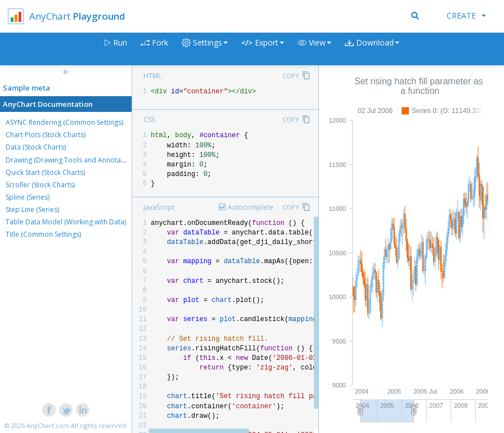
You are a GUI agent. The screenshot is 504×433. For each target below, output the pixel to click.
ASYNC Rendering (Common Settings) (64, 122)
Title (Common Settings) (43, 234)
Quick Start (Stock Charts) (45, 172)
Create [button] (466, 15)
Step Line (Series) (32, 209)
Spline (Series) (28, 197)
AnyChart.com (48, 425)
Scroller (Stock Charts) (40, 185)
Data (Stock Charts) (36, 147)
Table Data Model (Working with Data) (66, 222)
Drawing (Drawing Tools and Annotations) (72, 160)
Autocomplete (251, 207)
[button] (314, 49)
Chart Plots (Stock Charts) (46, 135)
